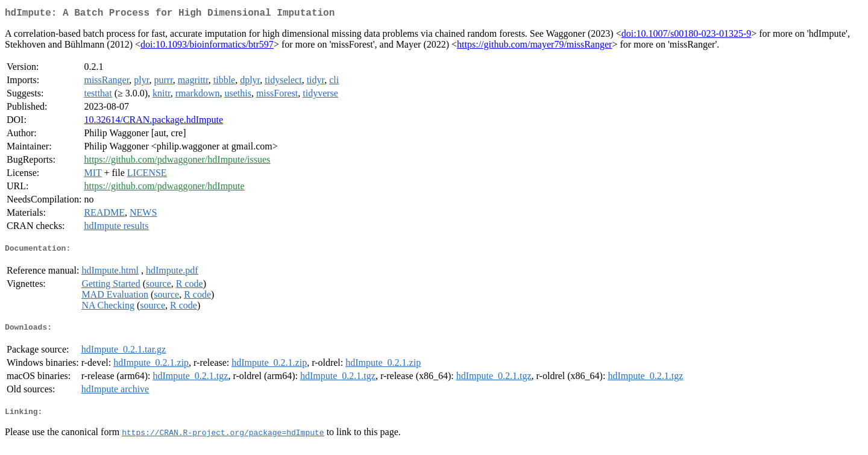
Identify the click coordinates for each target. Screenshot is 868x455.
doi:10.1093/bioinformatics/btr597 (207, 47)
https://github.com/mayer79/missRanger (534, 47)
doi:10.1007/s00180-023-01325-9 (687, 36)
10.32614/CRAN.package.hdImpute (153, 122)
